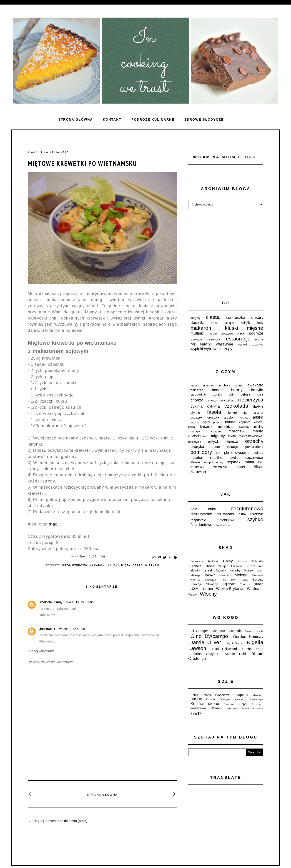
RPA (234, 580)
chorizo (197, 400)
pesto (216, 447)
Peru (223, 580)
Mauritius (225, 575)
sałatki (206, 344)
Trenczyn (258, 704)
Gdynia (211, 699)
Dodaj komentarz (42, 651)
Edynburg (257, 695)
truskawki (197, 467)
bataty (237, 390)
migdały (218, 436)
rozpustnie (198, 520)
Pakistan (211, 580)
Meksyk (241, 575)
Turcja (259, 584)
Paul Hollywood (225, 649)
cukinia (197, 406)
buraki (217, 394)
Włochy (208, 594)
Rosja (244, 580)
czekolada (236, 406)
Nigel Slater (234, 643)
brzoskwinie (198, 395)
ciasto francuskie (221, 400)
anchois (225, 385)
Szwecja (196, 584)
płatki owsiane (237, 453)
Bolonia (207, 695)
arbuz (239, 386)
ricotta (216, 458)
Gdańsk (196, 699)
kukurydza (225, 427)
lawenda (243, 427)
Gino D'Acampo (209, 636)
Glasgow (225, 699)
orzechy (254, 441)
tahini (249, 462)
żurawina (198, 472)
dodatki (197, 323)
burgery (195, 318)
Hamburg (240, 699)
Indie (251, 566)
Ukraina (207, 589)
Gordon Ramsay (248, 637)
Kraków (197, 704)
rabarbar (197, 458)
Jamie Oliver (206, 642)
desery (257, 318)
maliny (259, 427)
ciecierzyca (251, 400)
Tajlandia (229, 584)
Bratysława (222, 695)
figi (245, 413)
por (218, 453)
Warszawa (198, 708)
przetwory (213, 339)
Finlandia (257, 561)
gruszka (213, 417)
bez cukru (204, 509)
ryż (193, 344)
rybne (259, 339)
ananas (208, 385)
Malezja (196, 575)
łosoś (240, 467)
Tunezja (245, 584)
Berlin (194, 695)
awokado (255, 385)
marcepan (214, 431)
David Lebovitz (254, 631)
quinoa (258, 453)
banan (217, 390)
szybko (255, 519)
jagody (195, 422)
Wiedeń (216, 708)
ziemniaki (220, 467)
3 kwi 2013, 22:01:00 (79, 602)
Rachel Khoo (253, 649)
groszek (196, 417)
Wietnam (152, 565)
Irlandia (195, 571)
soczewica (254, 458)
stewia (195, 462)
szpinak (234, 462)
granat (259, 413)
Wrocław (232, 708)
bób (231, 395)
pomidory (201, 452)
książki (246, 323)
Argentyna (197, 561)
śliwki (259, 467)
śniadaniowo (201, 525)
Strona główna (75, 119)
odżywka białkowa (223, 442)
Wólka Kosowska (252, 708)
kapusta (245, 422)
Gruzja (222, 566)
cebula (246, 394)
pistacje (232, 447)
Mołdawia (258, 575)
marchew (236, 431)
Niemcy (195, 580)
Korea (249, 570)
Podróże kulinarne (153, 119)
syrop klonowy (213, 462)
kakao (230, 422)
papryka (197, 447)
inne (214, 323)
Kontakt (112, 119)
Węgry (192, 595)
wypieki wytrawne (206, 349)
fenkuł (232, 413)
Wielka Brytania (230, 589)
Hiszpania (236, 566)
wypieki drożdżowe (250, 345)
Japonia (221, 571)
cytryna (213, 406)
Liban (260, 571)
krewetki (206, 427)
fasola (214, 412)
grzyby (229, 417)
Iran (261, 566)
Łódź (196, 714)
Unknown (45, 629)
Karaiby (235, 570)
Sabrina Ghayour (204, 654)
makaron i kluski (104, 565)
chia (260, 394)
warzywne (225, 344)
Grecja (209, 566)
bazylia (257, 390)
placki (241, 333)
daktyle (258, 406)
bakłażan (197, 390)
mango (195, 431)
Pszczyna (229, 704)
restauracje (237, 339)
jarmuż (218, 422)
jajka (206, 422)
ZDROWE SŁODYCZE (204, 119)
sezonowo (227, 520)
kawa (192, 427)
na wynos (225, 514)
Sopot (243, 704)
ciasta (213, 317)
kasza (258, 422)
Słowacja (212, 584)
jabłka (258, 417)
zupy (228, 349)
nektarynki (195, 442)
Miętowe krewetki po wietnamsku (82, 163)
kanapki (229, 323)
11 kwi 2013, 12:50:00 (69, 629)
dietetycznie (201, 514)
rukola (233, 458)
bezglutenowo (75, 565)
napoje (212, 334)
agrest (194, 386)
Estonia (242, 561)
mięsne (255, 328)
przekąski (196, 340)
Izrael (208, 570)
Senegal (258, 580)
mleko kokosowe (251, 436)
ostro (138, 565)
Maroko (210, 575)
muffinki (197, 333)
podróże (256, 333)
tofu (261, 462)
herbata (243, 418)
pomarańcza (254, 447)
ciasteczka (236, 318)
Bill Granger (199, 631)
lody (260, 323)
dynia (195, 412)
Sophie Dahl (235, 654)
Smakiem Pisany (50, 602)
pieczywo (227, 334)
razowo (257, 514)
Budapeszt (240, 695)
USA (194, 589)
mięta (126, 565)
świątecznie (223, 525)
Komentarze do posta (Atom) (66, 821)
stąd (53, 524)
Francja (196, 566)
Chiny (228, 561)
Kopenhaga (256, 699)
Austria (213, 561)
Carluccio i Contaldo (227, 631)
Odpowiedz (47, 615)
